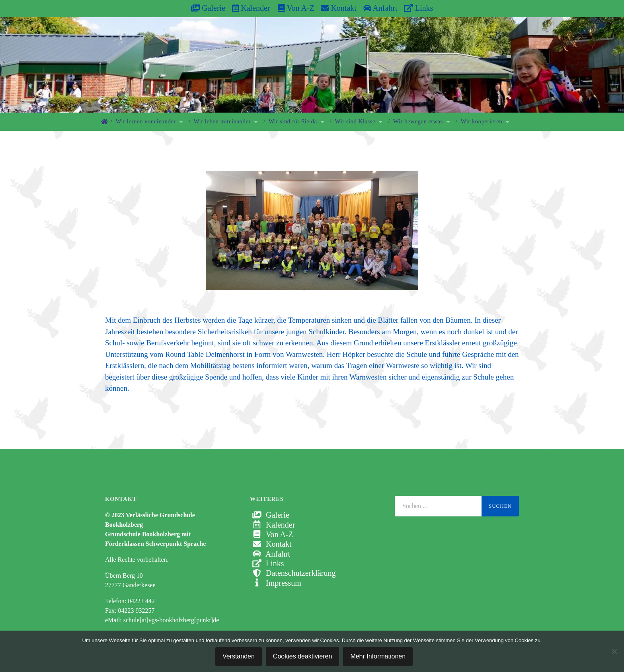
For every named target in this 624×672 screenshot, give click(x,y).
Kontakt (338, 8)
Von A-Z (292, 8)
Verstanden (239, 656)
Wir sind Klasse (355, 121)
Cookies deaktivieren (303, 656)
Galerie (208, 8)
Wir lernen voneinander (146, 121)
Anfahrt (380, 8)
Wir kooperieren (482, 121)
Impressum (276, 583)
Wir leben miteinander (222, 121)
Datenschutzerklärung (293, 573)
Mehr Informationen (378, 656)
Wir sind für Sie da (293, 121)
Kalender (251, 8)
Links (418, 8)
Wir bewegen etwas (418, 121)
